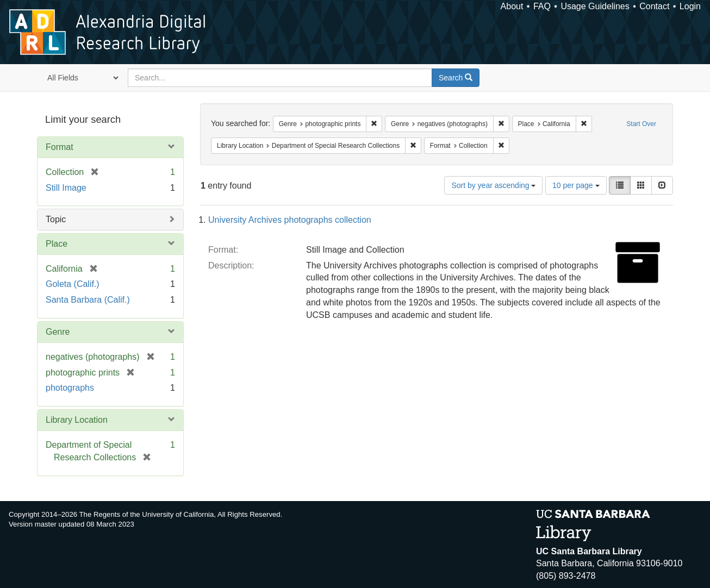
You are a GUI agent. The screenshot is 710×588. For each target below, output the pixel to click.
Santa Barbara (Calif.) (88, 300)
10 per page (576, 185)
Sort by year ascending (493, 185)
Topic (56, 219)
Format (60, 147)
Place (57, 244)
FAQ (542, 6)
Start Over (641, 124)
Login (690, 6)
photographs (70, 388)
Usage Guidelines (595, 6)
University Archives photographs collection (290, 220)
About (512, 6)
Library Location (77, 420)
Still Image (66, 188)
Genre (58, 332)
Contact (654, 6)
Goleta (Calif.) (73, 284)
